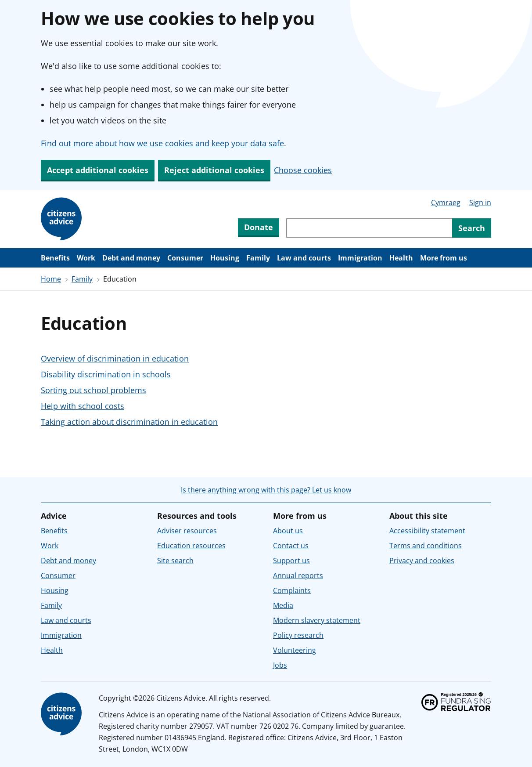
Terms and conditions (426, 546)
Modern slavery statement (317, 620)
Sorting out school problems (93, 390)
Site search (175, 561)
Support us (291, 561)
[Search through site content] (369, 228)
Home (51, 279)
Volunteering (295, 650)
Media (283, 605)
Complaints (292, 590)
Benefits (55, 258)
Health (401, 258)
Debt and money (131, 258)
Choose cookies (303, 170)
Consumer (185, 258)
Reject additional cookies (214, 170)
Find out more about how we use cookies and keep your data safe (162, 143)
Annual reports (298, 575)
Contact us (291, 546)
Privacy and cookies (422, 561)
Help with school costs (83, 406)
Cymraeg (446, 203)
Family (258, 258)
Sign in (480, 203)
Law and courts (304, 258)
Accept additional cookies (98, 170)
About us (288, 531)
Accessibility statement (427, 531)
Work (86, 258)
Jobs (280, 665)
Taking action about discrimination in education (129, 422)
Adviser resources (187, 531)
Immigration (360, 258)
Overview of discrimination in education (115, 358)
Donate (259, 227)
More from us (444, 258)
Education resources (191, 546)
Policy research (298, 635)
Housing (225, 258)
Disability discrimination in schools (106, 374)
